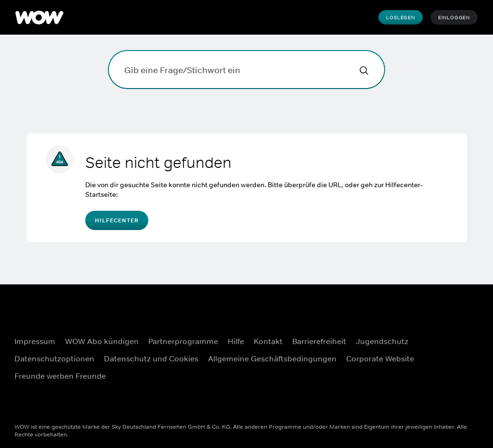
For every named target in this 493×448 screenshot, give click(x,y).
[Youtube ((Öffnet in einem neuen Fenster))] (449, 371)
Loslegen (400, 17)
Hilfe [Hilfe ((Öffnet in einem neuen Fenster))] (236, 341)
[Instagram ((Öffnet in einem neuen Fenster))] (449, 344)
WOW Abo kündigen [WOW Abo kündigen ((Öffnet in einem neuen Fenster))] (102, 341)
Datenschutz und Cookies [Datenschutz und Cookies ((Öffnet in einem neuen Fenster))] (151, 358)
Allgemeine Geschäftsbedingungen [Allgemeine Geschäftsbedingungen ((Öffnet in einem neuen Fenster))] (272, 358)
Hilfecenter (117, 220)
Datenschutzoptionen (54, 358)
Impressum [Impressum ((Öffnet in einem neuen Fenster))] (35, 341)
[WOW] (39, 17)
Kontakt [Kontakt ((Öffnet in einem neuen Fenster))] (268, 341)
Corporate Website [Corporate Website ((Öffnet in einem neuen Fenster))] (380, 358)
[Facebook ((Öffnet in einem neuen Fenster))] (449, 316)
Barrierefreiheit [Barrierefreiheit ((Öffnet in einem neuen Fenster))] (319, 341)
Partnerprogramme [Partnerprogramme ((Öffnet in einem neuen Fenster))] (183, 341)
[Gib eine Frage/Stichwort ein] (246, 70)
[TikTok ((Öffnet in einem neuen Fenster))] (449, 398)
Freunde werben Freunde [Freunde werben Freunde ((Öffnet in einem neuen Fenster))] (60, 376)
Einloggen (454, 17)
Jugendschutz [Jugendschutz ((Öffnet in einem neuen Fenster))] (382, 341)
